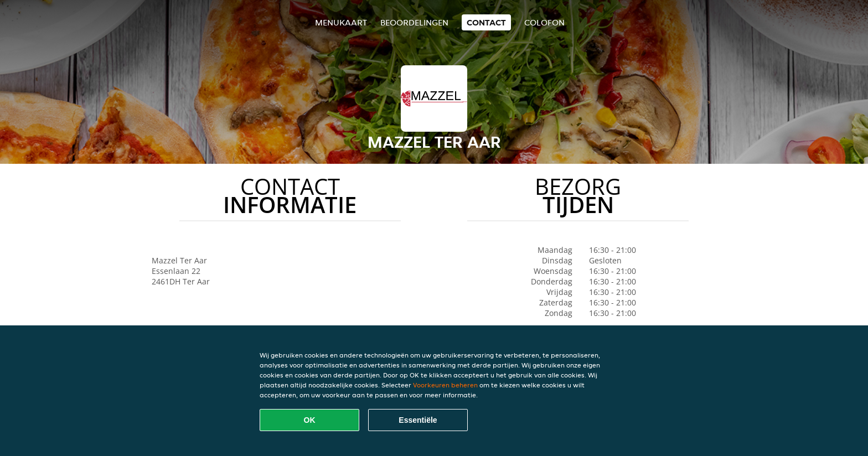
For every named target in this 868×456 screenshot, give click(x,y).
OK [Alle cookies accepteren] (310, 420)
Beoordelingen (414, 22)
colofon (544, 22)
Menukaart (341, 22)
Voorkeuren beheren (445, 385)
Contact (486, 22)
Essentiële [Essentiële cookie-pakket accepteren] (418, 420)
